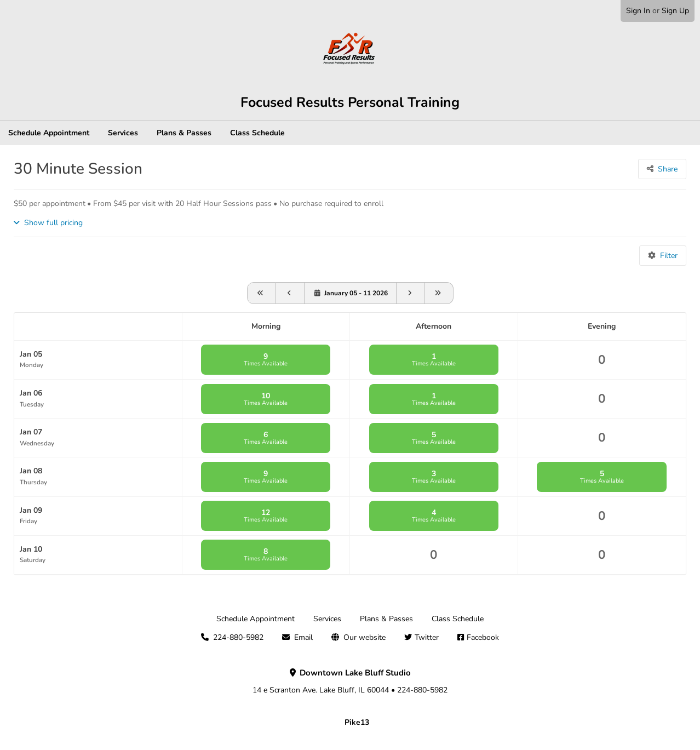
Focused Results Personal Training (350, 102)
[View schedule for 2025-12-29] (290, 293)
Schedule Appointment (49, 133)
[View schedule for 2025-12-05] (262, 293)
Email (303, 637)
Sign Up (675, 11)
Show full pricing (53, 223)
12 (266, 516)
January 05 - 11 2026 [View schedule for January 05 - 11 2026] (356, 293)
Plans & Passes (184, 133)
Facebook (483, 637)
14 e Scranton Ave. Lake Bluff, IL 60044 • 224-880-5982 (350, 682)
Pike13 (357, 722)
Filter (669, 256)
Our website (365, 637)
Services (123, 133)
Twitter (427, 637)
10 (266, 399)
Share (668, 169)
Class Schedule (257, 133)
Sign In (638, 11)
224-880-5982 (238, 637)
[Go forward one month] (439, 293)
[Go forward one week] (411, 293)
